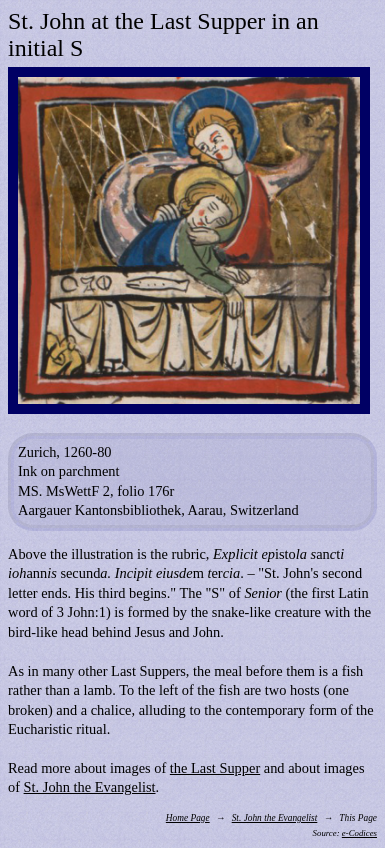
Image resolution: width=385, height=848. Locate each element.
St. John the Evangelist (90, 787)
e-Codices (359, 833)
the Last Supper (215, 768)
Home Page (188, 818)
